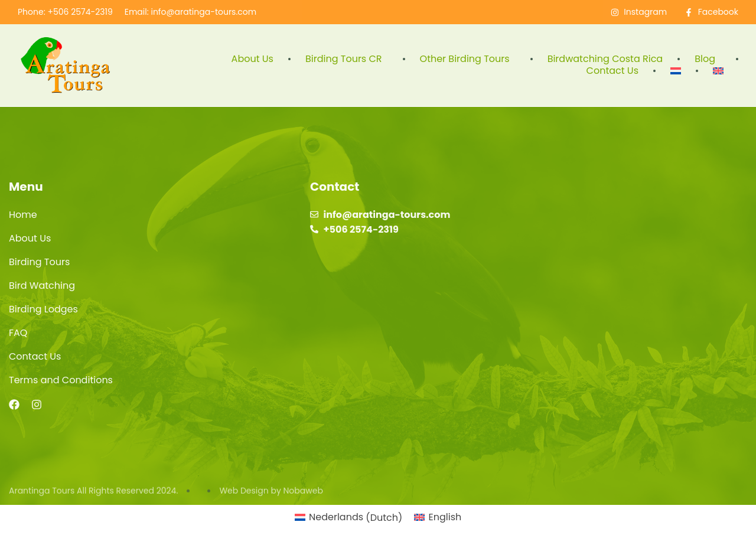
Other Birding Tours (468, 59)
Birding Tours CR (347, 59)
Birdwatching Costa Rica (605, 59)
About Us (252, 59)
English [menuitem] (445, 517)
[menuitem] (676, 71)
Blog (708, 59)
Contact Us (612, 71)
